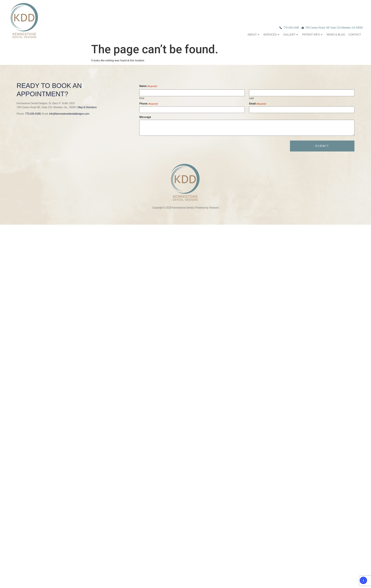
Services (271, 35)
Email (257, 104)
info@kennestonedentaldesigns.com (69, 114)
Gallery (291, 35)
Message (145, 117)
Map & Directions (87, 107)
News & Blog (336, 35)
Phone (149, 104)
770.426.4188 (33, 114)
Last (251, 98)
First (142, 98)
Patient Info (312, 35)
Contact (355, 35)
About (253, 35)
